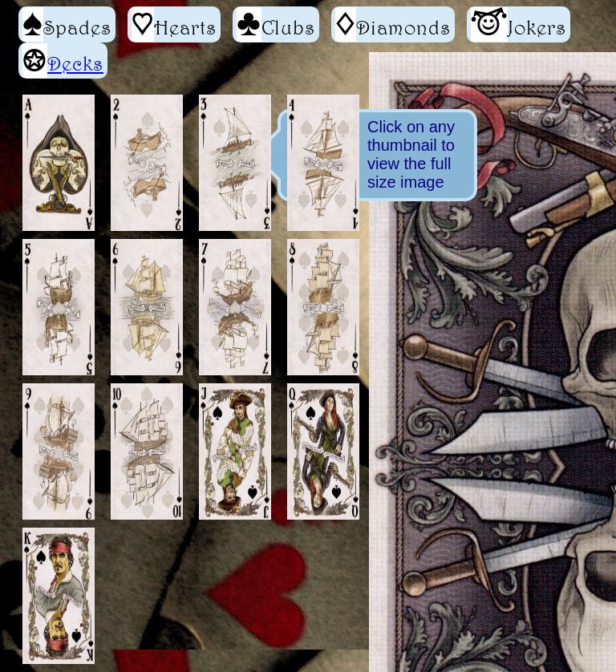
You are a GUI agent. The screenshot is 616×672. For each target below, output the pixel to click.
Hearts (174, 24)
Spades (67, 24)
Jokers (519, 24)
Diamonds (393, 24)
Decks (75, 63)
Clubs (276, 24)
